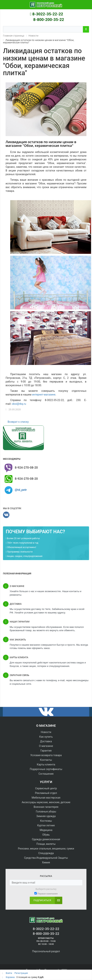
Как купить (46, 737)
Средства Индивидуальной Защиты (46, 858)
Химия (46, 862)
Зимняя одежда (46, 816)
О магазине (46, 746)
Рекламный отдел (46, 793)
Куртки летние (46, 825)
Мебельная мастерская (46, 798)
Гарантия (46, 751)
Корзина (10, 977)
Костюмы (46, 821)
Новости (46, 732)
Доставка (46, 741)
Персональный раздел (46, 951)
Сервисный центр (46, 788)
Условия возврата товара (46, 755)
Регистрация (21, 973)
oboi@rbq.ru (19, 404)
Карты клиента (46, 764)
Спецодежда (46, 853)
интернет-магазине (44, 395)
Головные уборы (46, 812)
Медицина (46, 830)
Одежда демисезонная (46, 839)
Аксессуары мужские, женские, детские (46, 802)
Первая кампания (47, 894)
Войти (9, 973)
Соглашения (46, 774)
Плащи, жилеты (46, 844)
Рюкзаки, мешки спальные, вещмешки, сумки (46, 849)
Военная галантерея (46, 807)
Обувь (46, 835)
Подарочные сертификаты (46, 769)
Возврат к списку (18, 422)
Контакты (46, 760)
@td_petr (21, 490)
